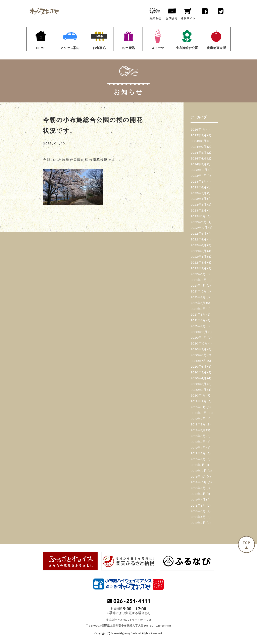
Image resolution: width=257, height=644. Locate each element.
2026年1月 (198, 129)
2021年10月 (199, 291)
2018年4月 (198, 517)
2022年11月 (199, 222)
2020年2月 (198, 390)
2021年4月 (198, 320)
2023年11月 (199, 176)
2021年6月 (198, 309)
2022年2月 (198, 268)
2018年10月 (199, 482)
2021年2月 (198, 326)
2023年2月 (198, 210)
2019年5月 (198, 442)
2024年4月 (198, 158)
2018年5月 (198, 511)
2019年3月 (198, 453)
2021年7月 (198, 303)
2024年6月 (198, 147)
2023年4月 (198, 199)
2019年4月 (198, 448)
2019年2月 (198, 459)
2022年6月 (198, 245)
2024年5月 (198, 153)
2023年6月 (198, 187)
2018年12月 (199, 471)
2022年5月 (198, 251)
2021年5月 (198, 314)
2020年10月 (199, 343)
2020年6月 (198, 366)
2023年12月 (199, 170)
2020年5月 (198, 372)
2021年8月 (198, 297)
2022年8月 (198, 239)
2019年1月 (198, 465)
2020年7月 (198, 361)
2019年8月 (198, 424)
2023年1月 (198, 216)
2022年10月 (199, 228)
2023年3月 (198, 205)
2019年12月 (199, 401)
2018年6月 (198, 505)
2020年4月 (198, 378)
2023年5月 (198, 193)
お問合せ (172, 13)
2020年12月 (199, 332)
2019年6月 (198, 436)
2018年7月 (198, 500)
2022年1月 (198, 274)
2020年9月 (198, 349)
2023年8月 (198, 181)
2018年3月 (198, 523)
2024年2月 (198, 164)
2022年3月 (198, 262)
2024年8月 (198, 141)
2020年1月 (198, 395)
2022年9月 (198, 234)
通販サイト (188, 13)
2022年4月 (198, 257)
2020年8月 (198, 355)
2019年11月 (198, 407)
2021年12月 (199, 280)
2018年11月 (198, 477)
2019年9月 (198, 419)
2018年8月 (198, 494)
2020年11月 (199, 338)
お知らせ (155, 13)
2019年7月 (198, 430)
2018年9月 (198, 488)
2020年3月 (198, 384)
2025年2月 (198, 135)
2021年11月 (198, 286)
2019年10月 (199, 413)
